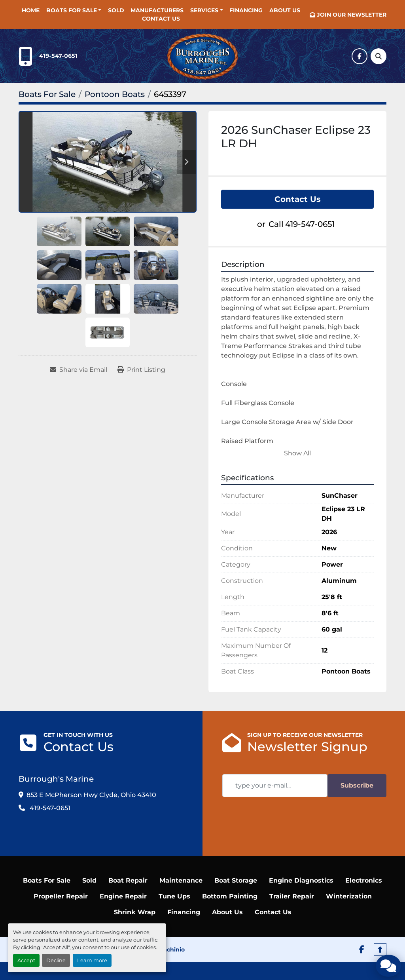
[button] (74, 10)
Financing (246, 10)
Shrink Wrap (135, 912)
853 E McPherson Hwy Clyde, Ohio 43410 (91, 795)
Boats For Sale (72, 10)
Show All (297, 453)
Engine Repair (123, 896)
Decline (56, 960)
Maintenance (181, 880)
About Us (285, 10)
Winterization (349, 896)
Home (31, 10)
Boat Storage (236, 880)
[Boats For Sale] (47, 94)
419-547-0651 (58, 56)
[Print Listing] (141, 370)
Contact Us (161, 19)
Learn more (92, 960)
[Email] (275, 786)
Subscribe (357, 785)
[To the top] (380, 950)
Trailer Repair (292, 896)
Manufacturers (157, 10)
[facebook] (360, 56)
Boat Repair (128, 880)
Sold (116, 10)
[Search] (379, 56)
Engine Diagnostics (301, 880)
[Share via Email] (79, 370)
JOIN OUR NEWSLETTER (352, 15)
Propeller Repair (61, 896)
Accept (26, 960)
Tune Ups (174, 896)
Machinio (171, 950)
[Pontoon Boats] (115, 94)
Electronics (364, 880)
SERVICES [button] (204, 10)
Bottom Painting (230, 896)
